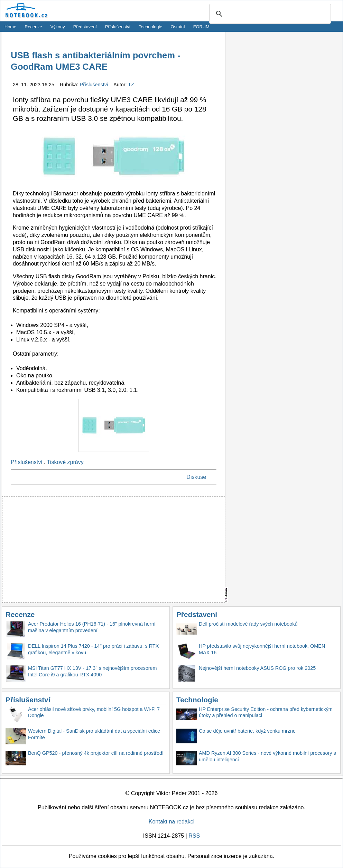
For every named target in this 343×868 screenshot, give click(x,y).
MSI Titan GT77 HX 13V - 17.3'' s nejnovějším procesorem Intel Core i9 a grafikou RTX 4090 (92, 671)
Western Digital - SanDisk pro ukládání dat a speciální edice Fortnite (94, 734)
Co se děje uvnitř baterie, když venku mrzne (247, 731)
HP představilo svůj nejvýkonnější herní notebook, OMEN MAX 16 (262, 649)
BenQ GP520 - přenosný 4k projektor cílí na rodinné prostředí (96, 753)
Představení (85, 27)
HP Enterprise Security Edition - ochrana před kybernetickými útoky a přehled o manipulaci (266, 712)
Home (10, 27)
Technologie (150, 27)
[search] (269, 14)
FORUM (201, 27)
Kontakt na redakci (172, 822)
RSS (194, 836)
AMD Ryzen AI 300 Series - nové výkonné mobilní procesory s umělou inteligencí (267, 756)
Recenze (33, 27)
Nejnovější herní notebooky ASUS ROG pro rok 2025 (257, 668)
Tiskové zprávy (65, 462)
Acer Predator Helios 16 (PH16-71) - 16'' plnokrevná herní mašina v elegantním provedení (92, 627)
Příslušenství (118, 27)
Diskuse (196, 477)
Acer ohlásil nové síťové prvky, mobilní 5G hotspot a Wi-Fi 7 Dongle (94, 712)
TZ (131, 85)
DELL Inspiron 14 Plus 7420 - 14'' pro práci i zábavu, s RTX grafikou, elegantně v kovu (93, 649)
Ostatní (178, 27)
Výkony (58, 27)
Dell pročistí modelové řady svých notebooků (248, 624)
